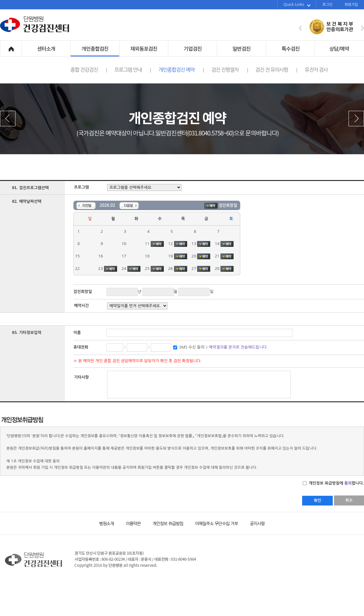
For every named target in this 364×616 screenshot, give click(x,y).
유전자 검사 (316, 70)
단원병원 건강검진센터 (35, 32)
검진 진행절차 (229, 70)
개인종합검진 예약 (181, 70)
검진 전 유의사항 (276, 70)
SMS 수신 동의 (223, 347)
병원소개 (106, 523)
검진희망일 (83, 292)
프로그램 (81, 187)
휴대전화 (81, 347)
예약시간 (81, 306)
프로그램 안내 (133, 70)
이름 (77, 333)
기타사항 (81, 377)
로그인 (327, 5)
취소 (349, 500)
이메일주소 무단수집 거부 (214, 523)
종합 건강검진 (89, 70)
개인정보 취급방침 (165, 523)
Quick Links (297, 5)
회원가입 (351, 5)
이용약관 (130, 523)
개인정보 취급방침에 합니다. (336, 483)
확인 (317, 500)
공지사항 (253, 523)
